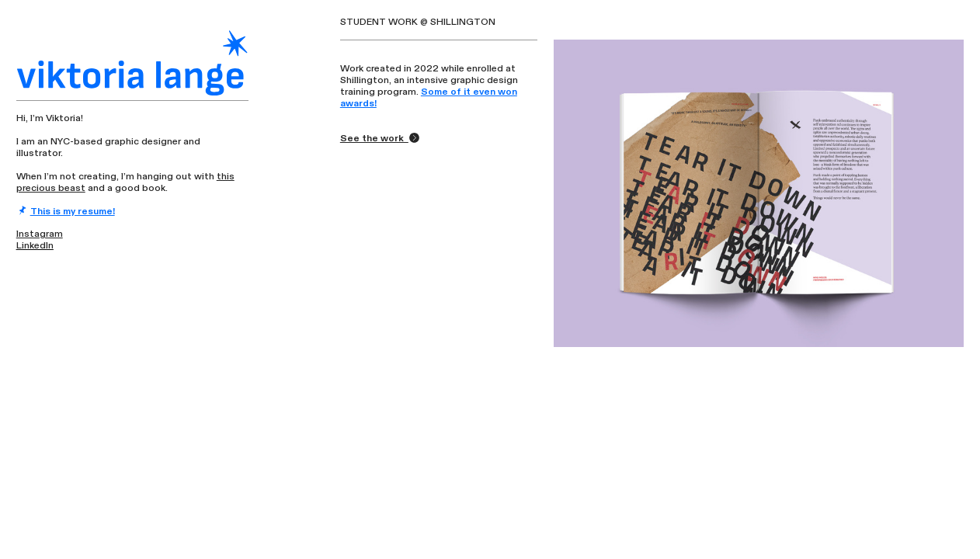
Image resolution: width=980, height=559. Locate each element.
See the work (380, 138)
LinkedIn (35, 245)
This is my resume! (73, 211)
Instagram (40, 234)
